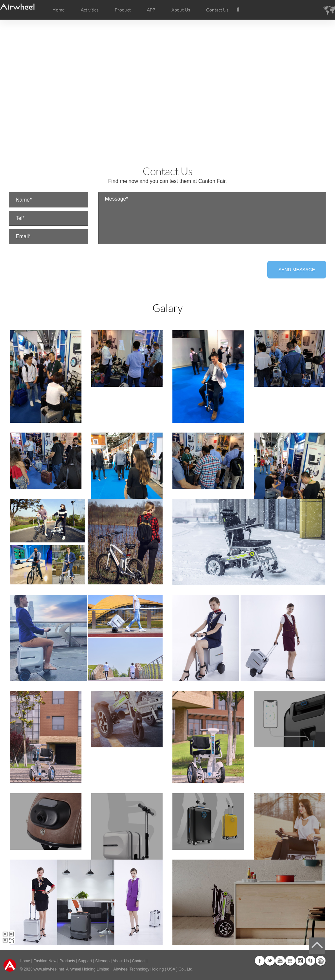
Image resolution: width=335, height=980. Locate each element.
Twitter (270, 961)
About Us (121, 961)
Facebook (260, 961)
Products (67, 961)
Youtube (280, 961)
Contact (139, 961)
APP (151, 10)
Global (321, 961)
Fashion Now (45, 961)
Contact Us (217, 10)
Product (123, 10)
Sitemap (102, 961)
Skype (310, 961)
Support (85, 961)
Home (58, 10)
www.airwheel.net (49, 969)
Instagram (300, 961)
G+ (290, 961)
